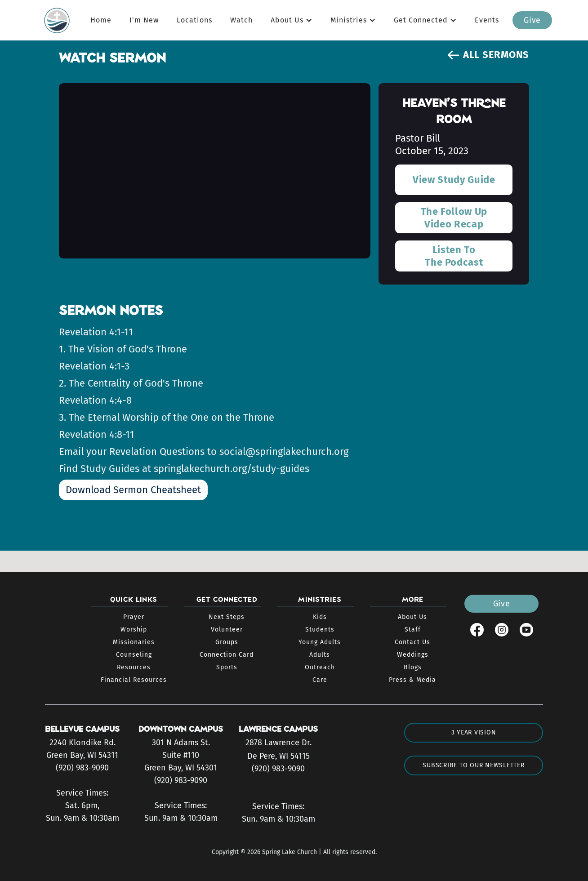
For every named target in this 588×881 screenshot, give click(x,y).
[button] (292, 20)
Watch (241, 20)
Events (487, 20)
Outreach (320, 667)
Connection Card (227, 655)
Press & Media (412, 680)
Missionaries (134, 642)
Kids (320, 617)
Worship (134, 630)
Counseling (134, 655)
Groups (227, 642)
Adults (320, 655)
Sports (227, 667)
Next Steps (227, 617)
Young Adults (320, 642)
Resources (134, 667)
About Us (412, 617)
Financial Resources (134, 680)
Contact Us (412, 642)
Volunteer (227, 630)
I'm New (144, 20)
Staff (413, 630)
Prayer (134, 617)
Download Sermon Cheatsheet (133, 490)
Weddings (413, 655)
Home (101, 20)
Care (320, 680)
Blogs (413, 667)
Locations (194, 20)
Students (320, 630)
